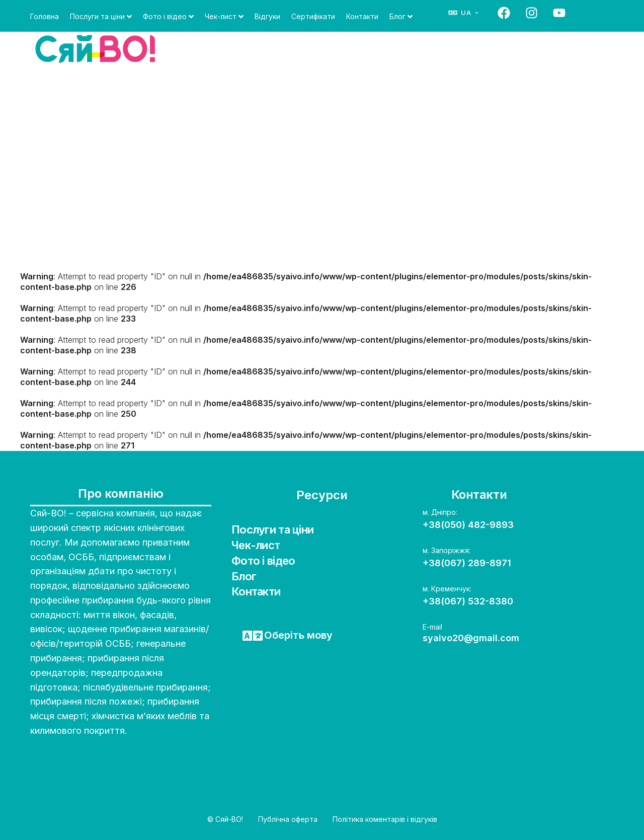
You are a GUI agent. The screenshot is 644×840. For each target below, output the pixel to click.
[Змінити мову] (464, 13)
